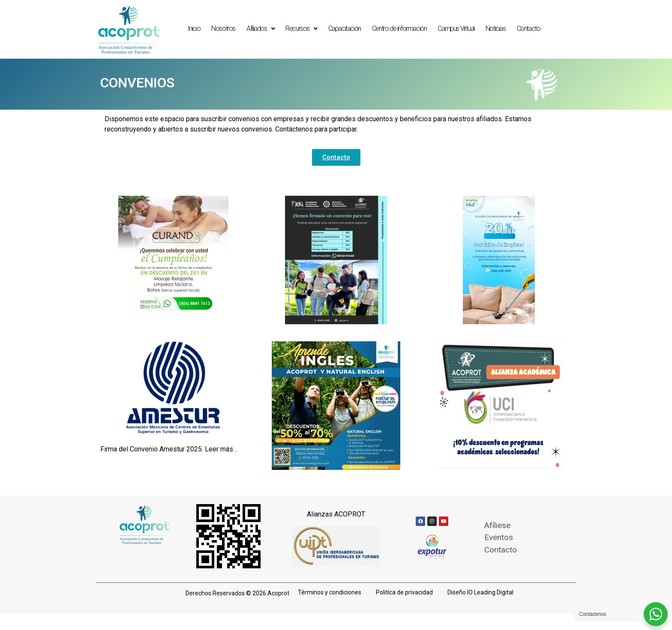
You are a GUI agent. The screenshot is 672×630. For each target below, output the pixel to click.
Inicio (194, 28)
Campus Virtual (456, 28)
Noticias (496, 28)
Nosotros (223, 28)
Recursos (301, 28)
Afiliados (260, 28)
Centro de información (399, 28)
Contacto (529, 28)
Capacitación (345, 28)
